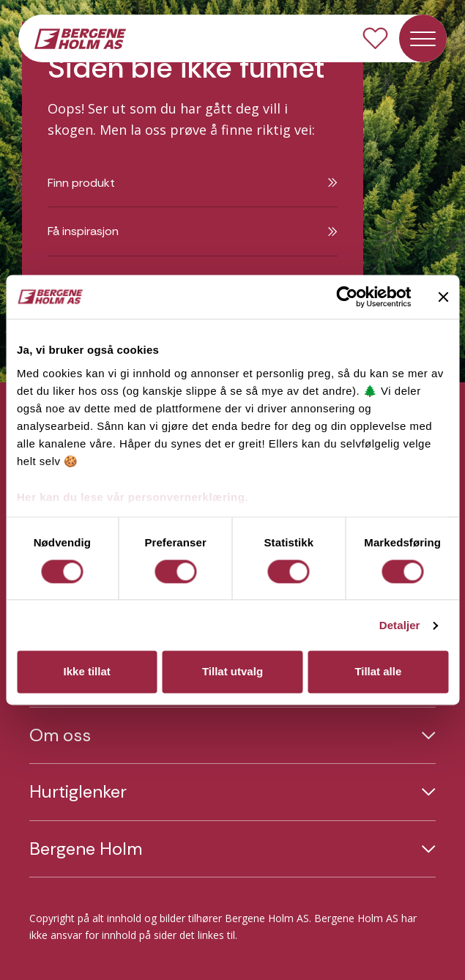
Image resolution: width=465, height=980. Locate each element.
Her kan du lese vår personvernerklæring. (133, 497)
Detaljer (400, 625)
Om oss (60, 735)
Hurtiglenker (78, 792)
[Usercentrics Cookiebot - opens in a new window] (347, 297)
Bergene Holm (86, 849)
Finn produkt (193, 183)
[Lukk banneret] (443, 297)
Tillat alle (378, 672)
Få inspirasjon (193, 231)
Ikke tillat (87, 672)
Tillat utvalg (232, 672)
